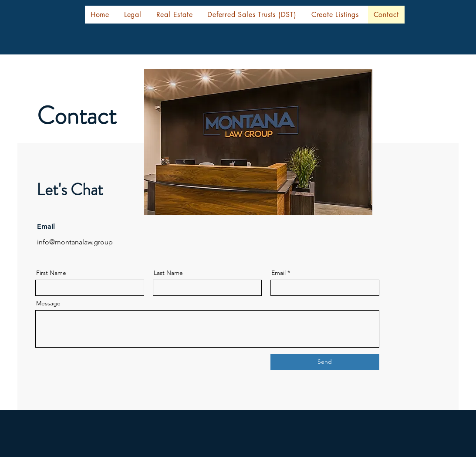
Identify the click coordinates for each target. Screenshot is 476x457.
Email (279, 273)
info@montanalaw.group (75, 242)
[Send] (325, 362)
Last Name (168, 273)
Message (48, 303)
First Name (51, 273)
